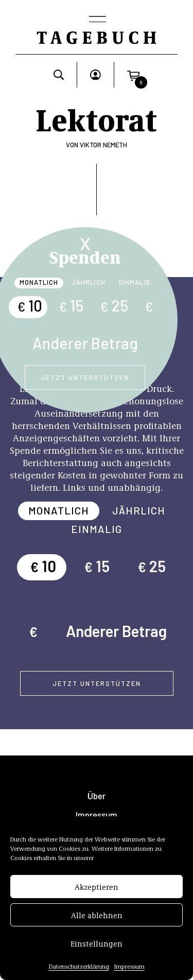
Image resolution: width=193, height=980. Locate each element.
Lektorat (97, 118)
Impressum (129, 967)
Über (97, 796)
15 (71, 305)
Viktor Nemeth (103, 145)
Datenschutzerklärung (79, 967)
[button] (133, 75)
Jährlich (89, 282)
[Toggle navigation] (97, 20)
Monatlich (39, 282)
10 (30, 305)
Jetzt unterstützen (85, 377)
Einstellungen (97, 944)
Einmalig (135, 282)
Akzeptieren (97, 887)
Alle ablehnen (97, 916)
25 (114, 305)
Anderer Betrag (85, 343)
